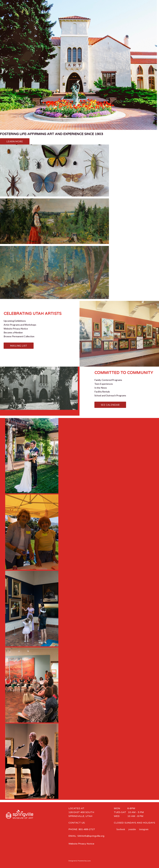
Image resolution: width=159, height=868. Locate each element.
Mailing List (19, 346)
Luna (89, 861)
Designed (72, 861)
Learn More (15, 141)
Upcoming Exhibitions (15, 321)
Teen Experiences (104, 384)
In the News (101, 388)
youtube (132, 829)
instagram (144, 829)
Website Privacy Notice (16, 329)
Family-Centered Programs (108, 380)
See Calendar (110, 405)
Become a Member (13, 332)
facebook (121, 829)
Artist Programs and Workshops (20, 325)
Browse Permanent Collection (19, 336)
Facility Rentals (102, 392)
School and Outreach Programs (110, 395)
